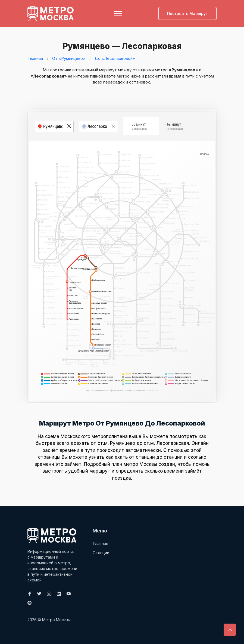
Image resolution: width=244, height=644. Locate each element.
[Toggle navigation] (118, 13)
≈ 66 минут (138, 127)
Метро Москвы (56, 619)
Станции (101, 552)
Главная (35, 58)
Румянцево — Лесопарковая (120, 46)
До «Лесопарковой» (115, 58)
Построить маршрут (187, 13)
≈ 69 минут (173, 127)
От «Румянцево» (69, 58)
